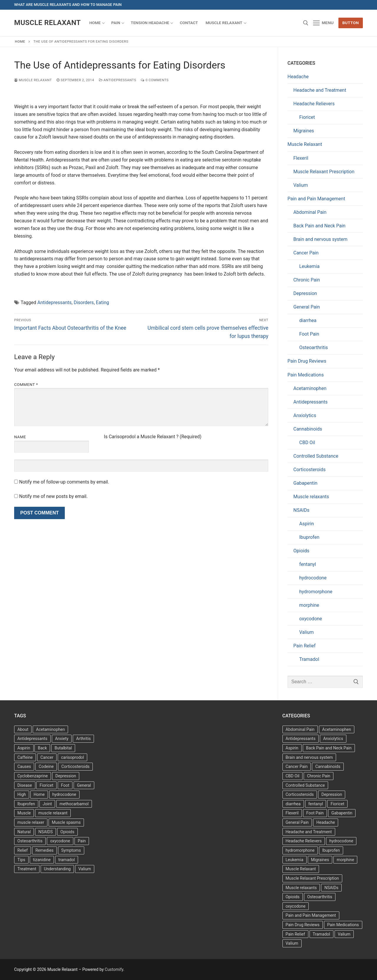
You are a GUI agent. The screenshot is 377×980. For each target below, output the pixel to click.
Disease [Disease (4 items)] (25, 785)
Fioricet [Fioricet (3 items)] (337, 804)
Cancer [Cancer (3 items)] (47, 757)
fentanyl (308, 564)
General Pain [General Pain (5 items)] (297, 822)
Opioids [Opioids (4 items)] (67, 832)
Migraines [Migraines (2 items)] (320, 860)
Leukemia (309, 266)
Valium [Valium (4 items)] (85, 869)
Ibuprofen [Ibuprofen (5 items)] (331, 850)
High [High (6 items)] (22, 794)
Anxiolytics (305, 415)
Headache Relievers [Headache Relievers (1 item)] (304, 841)
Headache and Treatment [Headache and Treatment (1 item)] (309, 832)
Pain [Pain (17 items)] (82, 841)
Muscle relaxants (311, 497)
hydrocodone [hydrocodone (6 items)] (341, 841)
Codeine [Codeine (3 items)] (46, 766)
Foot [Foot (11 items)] (65, 785)
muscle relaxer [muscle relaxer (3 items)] (31, 822)
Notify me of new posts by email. (53, 496)
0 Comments (155, 80)
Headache (298, 77)
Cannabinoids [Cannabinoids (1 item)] (328, 766)
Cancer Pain (306, 253)
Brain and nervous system (320, 239)
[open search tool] (306, 23)
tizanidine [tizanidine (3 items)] (42, 860)
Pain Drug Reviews (307, 361)
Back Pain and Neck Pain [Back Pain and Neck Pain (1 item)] (329, 748)
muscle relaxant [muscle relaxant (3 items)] (53, 813)
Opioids (301, 551)
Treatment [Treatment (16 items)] (27, 869)
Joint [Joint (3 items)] (47, 804)
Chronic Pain (307, 280)
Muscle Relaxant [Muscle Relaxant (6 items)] (301, 869)
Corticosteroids (310, 470)
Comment (26, 384)
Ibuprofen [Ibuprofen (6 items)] (26, 804)
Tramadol (309, 659)
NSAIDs (301, 510)
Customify (114, 969)
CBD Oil (307, 442)
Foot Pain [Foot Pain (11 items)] (315, 813)
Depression (305, 293)
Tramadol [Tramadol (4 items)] (321, 934)
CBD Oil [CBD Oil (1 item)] (293, 776)
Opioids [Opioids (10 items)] (293, 897)
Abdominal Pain (310, 212)
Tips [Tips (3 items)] (21, 860)
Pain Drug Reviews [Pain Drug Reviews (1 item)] (303, 925)
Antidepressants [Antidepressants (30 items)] (301, 739)
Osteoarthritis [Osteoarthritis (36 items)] (30, 841)
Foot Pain (309, 334)
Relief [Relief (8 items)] (23, 850)
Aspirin (307, 524)
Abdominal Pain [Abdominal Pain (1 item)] (300, 729)
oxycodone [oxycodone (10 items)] (296, 906)
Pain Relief (305, 646)
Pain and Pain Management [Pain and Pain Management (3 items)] (311, 915)
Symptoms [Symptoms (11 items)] (71, 850)
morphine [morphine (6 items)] (345, 860)
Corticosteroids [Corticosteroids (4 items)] (300, 794)
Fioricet (307, 117)
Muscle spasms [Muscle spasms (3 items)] (66, 822)
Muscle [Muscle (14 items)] (24, 813)
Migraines (304, 131)
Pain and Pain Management (316, 199)
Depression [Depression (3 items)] (66, 776)
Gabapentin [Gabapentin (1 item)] (342, 813)
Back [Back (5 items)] (42, 748)
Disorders (84, 302)
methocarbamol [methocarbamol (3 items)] (74, 804)
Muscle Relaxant (47, 23)
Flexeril (301, 158)
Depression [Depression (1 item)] (332, 794)
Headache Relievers (314, 104)
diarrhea (308, 320)
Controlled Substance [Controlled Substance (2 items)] (305, 785)
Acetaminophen (310, 388)
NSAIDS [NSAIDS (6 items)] (46, 832)
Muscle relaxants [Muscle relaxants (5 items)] (301, 888)
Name (20, 437)
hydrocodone (313, 578)
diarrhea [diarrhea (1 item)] (293, 804)
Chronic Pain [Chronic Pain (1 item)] (319, 776)
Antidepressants (118, 80)
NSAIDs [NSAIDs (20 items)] (331, 888)
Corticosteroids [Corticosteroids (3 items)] (75, 766)
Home (20, 41)
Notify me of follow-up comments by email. (64, 482)
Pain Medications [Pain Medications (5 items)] (343, 925)
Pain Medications (306, 375)
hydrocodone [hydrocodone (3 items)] (64, 794)
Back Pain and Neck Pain (319, 226)
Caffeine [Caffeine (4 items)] (25, 757)
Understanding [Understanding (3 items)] (57, 869)
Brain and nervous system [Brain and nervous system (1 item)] (309, 757)
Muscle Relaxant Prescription (324, 172)
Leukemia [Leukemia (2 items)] (295, 860)
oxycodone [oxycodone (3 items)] (60, 841)
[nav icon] (323, 23)
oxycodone (311, 619)
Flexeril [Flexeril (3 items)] (292, 813)
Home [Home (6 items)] (39, 794)
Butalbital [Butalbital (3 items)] (63, 748)
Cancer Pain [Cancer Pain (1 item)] (297, 766)
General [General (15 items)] (84, 785)
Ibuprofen (309, 537)
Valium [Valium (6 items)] (344, 934)
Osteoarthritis (314, 347)
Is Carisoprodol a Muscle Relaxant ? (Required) (153, 437)
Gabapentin (305, 483)
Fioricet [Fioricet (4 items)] (46, 785)
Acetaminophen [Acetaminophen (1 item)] (337, 729)
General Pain (307, 307)
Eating (103, 302)
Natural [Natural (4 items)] (24, 832)
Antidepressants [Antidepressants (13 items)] (32, 739)
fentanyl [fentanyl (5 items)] (316, 804)
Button (350, 23)
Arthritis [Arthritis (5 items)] (83, 739)
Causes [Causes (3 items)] (24, 766)
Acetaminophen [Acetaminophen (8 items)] (50, 729)
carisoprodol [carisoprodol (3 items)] (72, 757)
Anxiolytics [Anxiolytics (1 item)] (333, 739)
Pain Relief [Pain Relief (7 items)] (295, 934)
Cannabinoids (308, 429)
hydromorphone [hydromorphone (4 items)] (300, 850)
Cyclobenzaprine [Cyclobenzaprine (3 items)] (33, 776)
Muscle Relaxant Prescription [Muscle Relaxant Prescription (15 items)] (312, 878)
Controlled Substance (316, 456)
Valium (301, 185)
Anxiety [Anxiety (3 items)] (62, 739)
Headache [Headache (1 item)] (326, 822)
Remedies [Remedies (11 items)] (44, 850)
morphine (309, 605)
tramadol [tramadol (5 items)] (67, 860)
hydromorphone (316, 592)
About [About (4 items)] (23, 729)
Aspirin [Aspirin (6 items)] (24, 748)
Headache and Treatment (320, 90)
